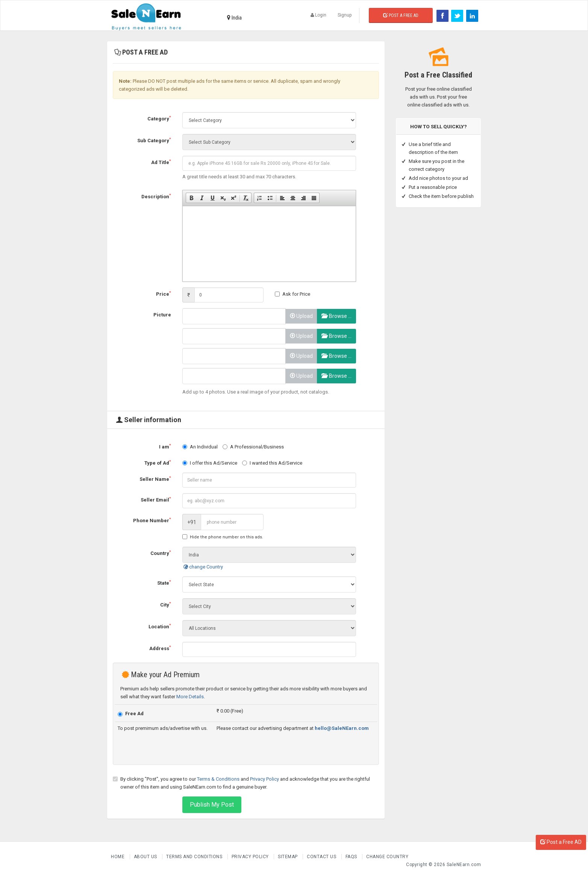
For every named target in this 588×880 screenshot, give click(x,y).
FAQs (352, 857)
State (164, 583)
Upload (301, 316)
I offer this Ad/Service (210, 463)
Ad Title (161, 162)
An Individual (200, 447)
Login (318, 15)
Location (160, 626)
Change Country (387, 857)
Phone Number (152, 520)
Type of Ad (158, 463)
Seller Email (156, 499)
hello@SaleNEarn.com (342, 728)
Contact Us (322, 857)
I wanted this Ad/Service (272, 463)
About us (146, 857)
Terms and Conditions (195, 857)
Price (164, 294)
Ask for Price (292, 294)
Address (160, 648)
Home (118, 857)
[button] (191, 198)
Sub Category (154, 140)
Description (156, 196)
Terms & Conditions (218, 779)
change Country (203, 567)
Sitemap (288, 857)
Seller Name (155, 479)
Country (161, 553)
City (166, 604)
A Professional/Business (253, 447)
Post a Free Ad (401, 15)
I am (165, 446)
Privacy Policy (264, 779)
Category (159, 118)
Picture (162, 315)
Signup (345, 15)
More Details (190, 697)
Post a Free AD (561, 842)
